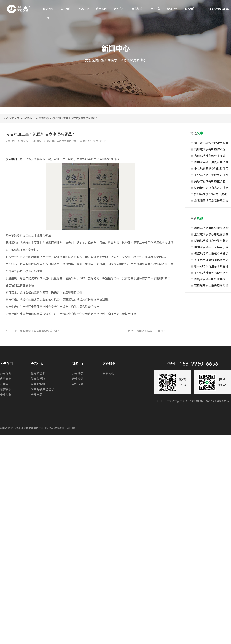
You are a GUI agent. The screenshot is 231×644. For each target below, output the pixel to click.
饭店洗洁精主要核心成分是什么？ (211, 254)
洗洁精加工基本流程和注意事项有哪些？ (76, 118)
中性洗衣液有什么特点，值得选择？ (211, 248)
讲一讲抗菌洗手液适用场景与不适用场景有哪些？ (211, 144)
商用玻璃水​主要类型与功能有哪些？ (211, 286)
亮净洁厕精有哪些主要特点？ (210, 182)
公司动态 (44, 118)
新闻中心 (29, 118)
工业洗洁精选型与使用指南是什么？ (211, 274)
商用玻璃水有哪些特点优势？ (210, 150)
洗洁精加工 (13, 159)
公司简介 (6, 373)
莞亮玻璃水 (38, 373)
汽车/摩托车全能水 (42, 389)
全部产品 (36, 395)
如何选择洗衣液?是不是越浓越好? (211, 195)
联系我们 (108, 373)
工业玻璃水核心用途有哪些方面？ (211, 235)
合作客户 (6, 384)
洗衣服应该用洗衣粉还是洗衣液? (211, 201)
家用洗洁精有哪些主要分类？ (210, 157)
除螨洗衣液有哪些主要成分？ (210, 280)
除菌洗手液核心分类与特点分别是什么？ (211, 242)
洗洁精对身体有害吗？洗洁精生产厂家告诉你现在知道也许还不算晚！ (211, 189)
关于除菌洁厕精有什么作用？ (148, 331)
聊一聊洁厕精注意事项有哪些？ (211, 267)
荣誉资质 (6, 389)
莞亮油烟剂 (38, 384)
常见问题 (78, 384)
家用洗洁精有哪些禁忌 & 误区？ (212, 229)
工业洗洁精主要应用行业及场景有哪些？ (211, 176)
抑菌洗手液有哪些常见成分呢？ (42, 331)
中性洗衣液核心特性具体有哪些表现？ (211, 169)
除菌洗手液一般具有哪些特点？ (211, 163)
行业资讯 (78, 379)
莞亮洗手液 (38, 379)
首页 (17, 118)
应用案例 (6, 379)
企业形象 (6, 395)
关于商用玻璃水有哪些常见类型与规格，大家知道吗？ (211, 261)
